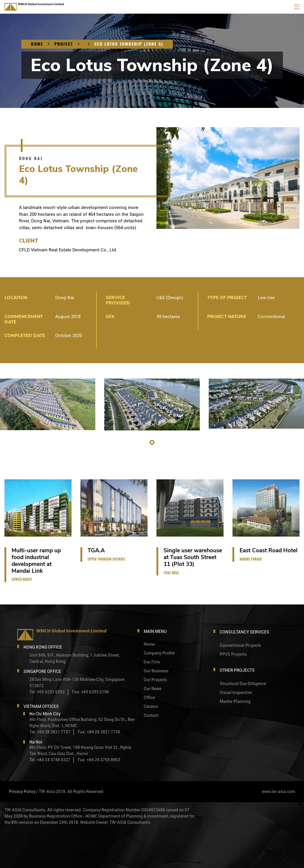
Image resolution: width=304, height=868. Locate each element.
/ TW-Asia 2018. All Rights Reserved (70, 792)
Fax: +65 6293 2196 (91, 692)
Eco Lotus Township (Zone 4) (129, 44)
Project (64, 44)
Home (37, 44)
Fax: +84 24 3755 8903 (99, 760)
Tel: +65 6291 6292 (47, 692)
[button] (152, 442)
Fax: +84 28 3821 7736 (99, 732)
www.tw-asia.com (278, 792)
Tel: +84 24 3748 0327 (50, 760)
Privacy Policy (22, 792)
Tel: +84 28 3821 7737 (50, 732)
